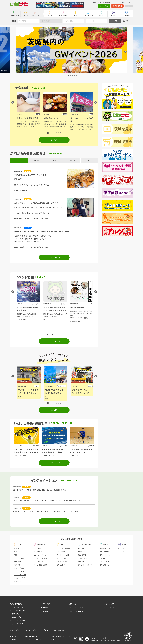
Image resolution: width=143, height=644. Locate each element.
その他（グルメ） (19, 581)
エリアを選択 (23, 21)
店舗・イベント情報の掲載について (54, 630)
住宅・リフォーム (105, 555)
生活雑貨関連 (82, 558)
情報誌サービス (31, 630)
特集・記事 (15, 16)
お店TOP (36, 16)
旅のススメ (16, 614)
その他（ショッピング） (85, 565)
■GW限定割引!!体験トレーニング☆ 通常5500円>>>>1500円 (42, 231)
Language (128, 6)
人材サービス (15, 630)
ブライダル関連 (104, 552)
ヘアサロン (38, 548)
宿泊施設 (121, 548)
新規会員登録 (115, 6)
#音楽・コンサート (47, 319)
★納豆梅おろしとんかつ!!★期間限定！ (31, 175)
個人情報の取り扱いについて (61, 636)
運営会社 (13, 636)
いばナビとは (109, 604)
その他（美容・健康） (41, 565)
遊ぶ (76, 16)
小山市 (62, 386)
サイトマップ (55, 640)
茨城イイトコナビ (18, 607)
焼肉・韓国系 (19, 562)
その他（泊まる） (123, 552)
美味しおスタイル (18, 624)
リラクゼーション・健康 (41, 558)
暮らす (101, 16)
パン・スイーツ (19, 571)
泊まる (114, 16)
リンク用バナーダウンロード (35, 640)
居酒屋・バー (19, 548)
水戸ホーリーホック (19, 611)
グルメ (50, 16)
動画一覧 (73, 604)
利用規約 (13, 640)
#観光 (72, 398)
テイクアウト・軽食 (20, 575)
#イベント (20, 396)
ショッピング (88, 16)
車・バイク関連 (104, 562)
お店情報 (44, 608)
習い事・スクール (105, 548)
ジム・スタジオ (39, 562)
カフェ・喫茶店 (19, 568)
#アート (19, 398)
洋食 (16, 552)
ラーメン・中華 (19, 558)
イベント (25, 16)
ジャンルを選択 (69, 21)
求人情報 (126, 16)
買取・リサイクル (83, 562)
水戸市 (35, 386)
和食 (16, 555)
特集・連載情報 (16, 604)
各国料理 (17, 565)
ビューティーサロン (40, 555)
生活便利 (103, 558)
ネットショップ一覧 (76, 608)
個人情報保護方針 (32, 636)
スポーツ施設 (61, 552)
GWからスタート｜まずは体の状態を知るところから (36, 203)
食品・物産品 (82, 555)
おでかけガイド (17, 617)
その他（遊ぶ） (61, 565)
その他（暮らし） (105, 565)
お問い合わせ (109, 608)
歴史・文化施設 (61, 558)
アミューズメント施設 (63, 548)
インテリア (81, 552)
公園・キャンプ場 (62, 562)
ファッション (82, 548)
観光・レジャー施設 (63, 555)
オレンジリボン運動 (19, 620)
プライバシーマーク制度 (98, 638)
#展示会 (18, 331)
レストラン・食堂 (20, 578)
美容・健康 (63, 16)
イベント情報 (46, 604)
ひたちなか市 (87, 386)
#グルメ (46, 396)
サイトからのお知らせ (77, 611)
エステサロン (38, 552)
